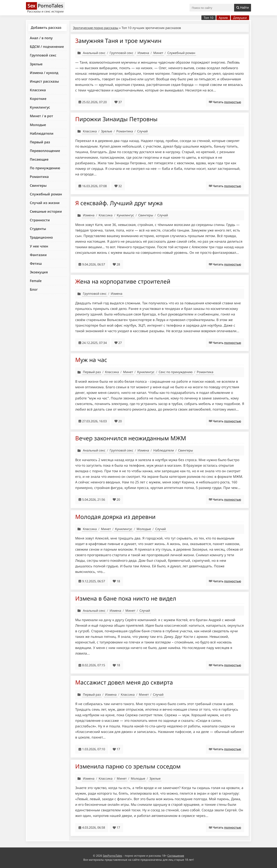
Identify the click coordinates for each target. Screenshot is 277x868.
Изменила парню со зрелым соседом (128, 766)
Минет (158, 53)
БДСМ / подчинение (47, 46)
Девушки (240, 18)
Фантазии (38, 255)
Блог (34, 289)
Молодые (38, 125)
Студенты (38, 229)
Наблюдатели (42, 133)
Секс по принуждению (176, 372)
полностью (233, 102)
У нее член (39, 246)
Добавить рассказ (46, 27)
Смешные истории (46, 211)
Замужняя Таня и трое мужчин (118, 41)
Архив (223, 18)
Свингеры (38, 185)
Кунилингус (40, 107)
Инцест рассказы (44, 81)
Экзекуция (39, 272)
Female (36, 281)
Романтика (39, 177)
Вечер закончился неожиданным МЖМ (131, 438)
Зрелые (36, 64)
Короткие (38, 99)
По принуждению (45, 168)
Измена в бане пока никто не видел (126, 598)
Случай (142, 131)
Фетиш (36, 263)
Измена (143, 53)
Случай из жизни (45, 203)
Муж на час (91, 360)
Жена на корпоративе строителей (123, 281)
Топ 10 (209, 18)
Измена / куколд (44, 73)
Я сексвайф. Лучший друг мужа (119, 203)
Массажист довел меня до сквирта (124, 682)
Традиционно (41, 237)
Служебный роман (46, 194)
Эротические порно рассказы (96, 28)
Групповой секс (43, 55)
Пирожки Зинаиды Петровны (116, 119)
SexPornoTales (113, 856)
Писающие (39, 159)
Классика (38, 90)
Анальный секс (94, 53)
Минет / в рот (41, 116)
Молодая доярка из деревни (115, 517)
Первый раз (40, 142)
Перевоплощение (45, 151)
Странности (40, 220)
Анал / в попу (41, 38)
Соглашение (176, 856)
